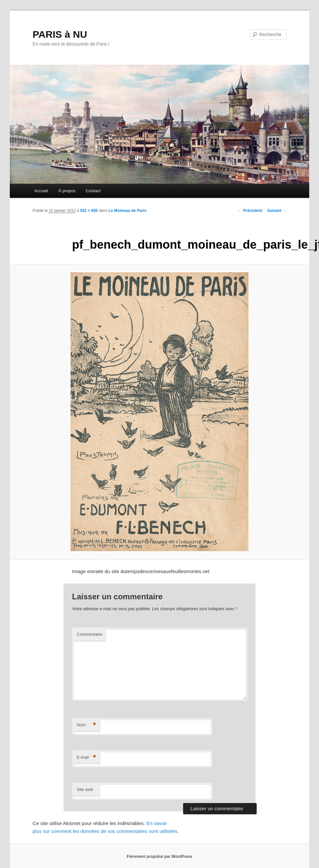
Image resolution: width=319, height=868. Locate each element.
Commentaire (90, 634)
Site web (85, 789)
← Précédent (250, 211)
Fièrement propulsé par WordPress (159, 857)
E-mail (86, 758)
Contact (93, 191)
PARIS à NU (60, 34)
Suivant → (277, 211)
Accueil (41, 191)
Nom (86, 725)
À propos (67, 191)
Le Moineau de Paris (128, 211)
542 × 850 (89, 211)
